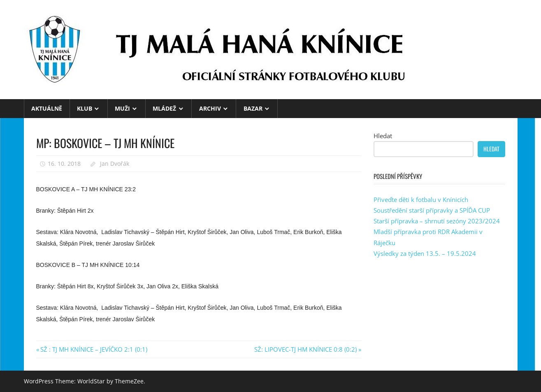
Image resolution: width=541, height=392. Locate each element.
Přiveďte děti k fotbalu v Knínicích (421, 199)
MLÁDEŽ (164, 108)
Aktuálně (47, 108)
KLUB (85, 108)
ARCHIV (210, 108)
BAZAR (253, 108)
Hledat (383, 136)
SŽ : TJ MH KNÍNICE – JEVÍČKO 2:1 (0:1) (94, 349)
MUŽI (122, 108)
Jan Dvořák (115, 164)
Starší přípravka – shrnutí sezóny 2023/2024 (437, 221)
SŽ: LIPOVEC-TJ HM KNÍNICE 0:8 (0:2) (305, 349)
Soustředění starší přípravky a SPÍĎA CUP (432, 210)
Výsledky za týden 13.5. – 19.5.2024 (425, 253)
